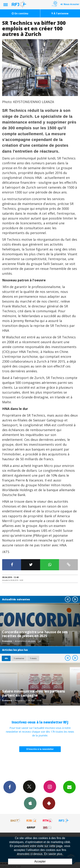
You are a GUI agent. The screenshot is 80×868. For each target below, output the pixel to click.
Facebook (10, 787)
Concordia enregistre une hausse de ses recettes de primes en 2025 (35, 634)
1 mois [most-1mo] (33, 658)
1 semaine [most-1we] (19, 658)
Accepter (40, 861)
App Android (49, 803)
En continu (20, 13)
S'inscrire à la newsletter (40, 749)
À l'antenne (60, 13)
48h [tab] (6, 658)
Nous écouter (71, 4)
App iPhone (30, 803)
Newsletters (69, 787)
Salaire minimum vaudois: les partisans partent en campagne (34, 693)
